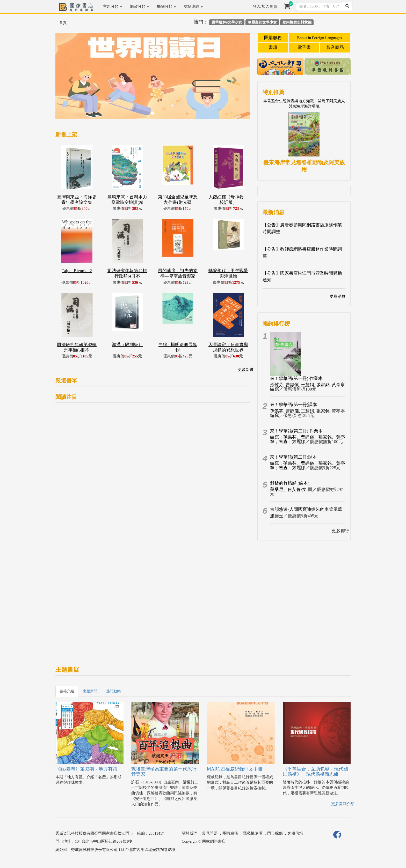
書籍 (273, 47)
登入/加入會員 (265, 6)
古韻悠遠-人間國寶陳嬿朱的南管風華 (306, 509)
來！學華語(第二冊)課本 (293, 457)
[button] (70, 78)
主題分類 (113, 6)
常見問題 (210, 833)
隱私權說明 (253, 833)
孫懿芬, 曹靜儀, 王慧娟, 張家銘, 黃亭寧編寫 (307, 387)
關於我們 (190, 833)
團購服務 (273, 38)
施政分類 (140, 6)
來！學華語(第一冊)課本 (293, 405)
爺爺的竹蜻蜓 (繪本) (290, 483)
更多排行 (340, 531)
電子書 (304, 47)
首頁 (63, 23)
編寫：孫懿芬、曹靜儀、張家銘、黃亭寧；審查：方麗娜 (307, 439)
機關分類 (166, 6)
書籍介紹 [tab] (67, 691)
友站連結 (193, 6)
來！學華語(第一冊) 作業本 (296, 379)
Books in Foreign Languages (320, 38)
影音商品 (335, 47)
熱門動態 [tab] (113, 691)
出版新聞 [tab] (90, 691)
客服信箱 (295, 833)
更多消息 (338, 296)
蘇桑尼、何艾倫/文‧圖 (291, 489)
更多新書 (246, 370)
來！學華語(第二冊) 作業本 (296, 431)
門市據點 (275, 833)
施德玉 (277, 516)
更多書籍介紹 (343, 804)
